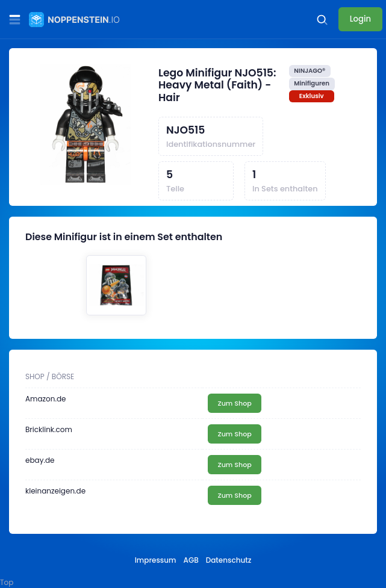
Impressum (156, 560)
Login (360, 19)
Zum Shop (234, 403)
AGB (191, 560)
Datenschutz (229, 560)
